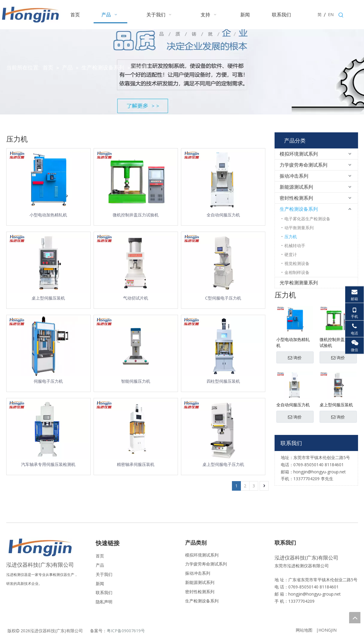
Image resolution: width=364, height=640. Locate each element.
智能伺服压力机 (136, 381)
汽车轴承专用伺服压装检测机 (48, 464)
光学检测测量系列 (299, 283)
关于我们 (104, 574)
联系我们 (104, 592)
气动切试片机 (136, 298)
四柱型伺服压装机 (223, 381)
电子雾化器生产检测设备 (307, 219)
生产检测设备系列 (299, 209)
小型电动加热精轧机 (48, 215)
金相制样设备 (297, 272)
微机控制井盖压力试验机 (136, 215)
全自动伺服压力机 (223, 215)
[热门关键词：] (341, 15)
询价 (295, 358)
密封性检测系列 (296, 198)
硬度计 (291, 254)
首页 (100, 556)
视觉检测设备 (297, 263)
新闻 (100, 584)
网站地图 (304, 630)
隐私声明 (104, 602)
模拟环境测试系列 (299, 154)
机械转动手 (295, 245)
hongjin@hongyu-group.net (315, 594)
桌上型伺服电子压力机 (223, 464)
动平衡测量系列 (299, 228)
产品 (100, 565)
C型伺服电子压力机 (223, 298)
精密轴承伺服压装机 (136, 464)
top (355, 618)
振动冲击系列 (294, 176)
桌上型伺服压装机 (48, 298)
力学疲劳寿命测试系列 (303, 165)
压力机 (291, 237)
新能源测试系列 (296, 187)
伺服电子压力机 (48, 381)
